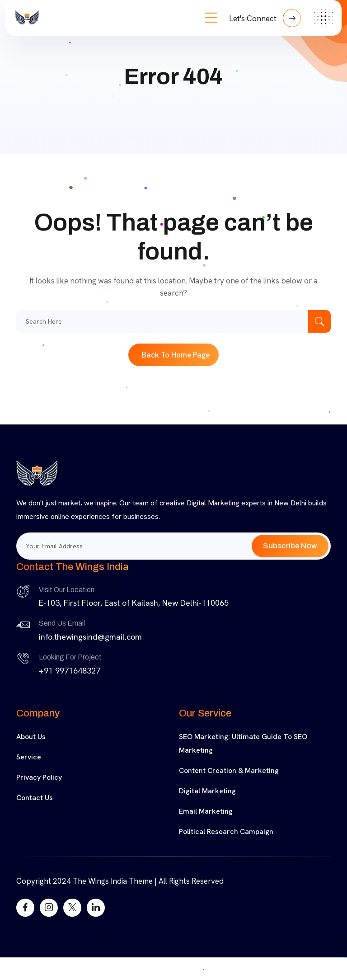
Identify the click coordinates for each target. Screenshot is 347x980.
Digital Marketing (207, 791)
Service (29, 757)
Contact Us (35, 798)
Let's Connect (265, 18)
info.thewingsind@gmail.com (90, 637)
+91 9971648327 (70, 671)
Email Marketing (206, 811)
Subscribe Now (290, 546)
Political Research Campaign (226, 832)
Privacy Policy (39, 777)
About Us (31, 737)
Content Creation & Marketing (229, 770)
